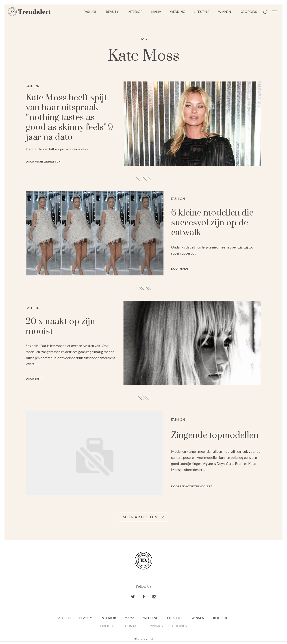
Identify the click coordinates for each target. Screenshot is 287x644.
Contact (133, 626)
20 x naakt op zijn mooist (60, 326)
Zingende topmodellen (215, 435)
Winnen (225, 12)
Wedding (178, 12)
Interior (135, 12)
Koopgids (248, 12)
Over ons (108, 626)
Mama (156, 12)
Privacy (157, 626)
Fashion (90, 12)
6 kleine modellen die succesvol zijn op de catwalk (212, 223)
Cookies (179, 626)
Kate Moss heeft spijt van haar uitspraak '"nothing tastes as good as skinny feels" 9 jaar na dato (69, 118)
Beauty (112, 12)
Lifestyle (202, 12)
